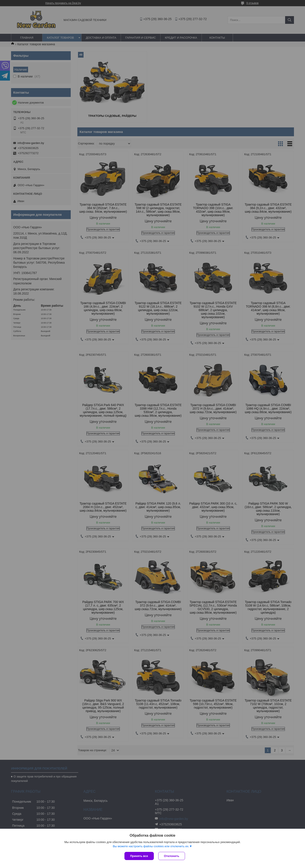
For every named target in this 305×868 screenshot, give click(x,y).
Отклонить (172, 856)
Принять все (139, 856)
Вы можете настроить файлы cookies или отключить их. (151, 846)
